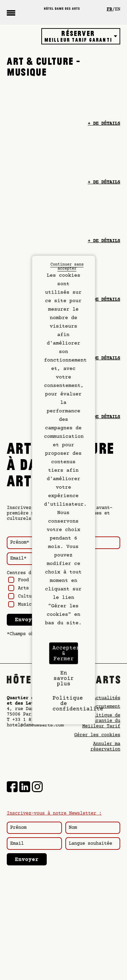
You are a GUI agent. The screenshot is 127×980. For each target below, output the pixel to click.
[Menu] (11, 13)
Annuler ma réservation (105, 747)
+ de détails (104, 124)
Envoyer (27, 620)
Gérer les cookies (97, 735)
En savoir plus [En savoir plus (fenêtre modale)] (64, 679)
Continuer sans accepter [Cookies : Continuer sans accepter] (67, 267)
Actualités (107, 698)
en (118, 9)
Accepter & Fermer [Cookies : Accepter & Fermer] (65, 653)
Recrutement (105, 707)
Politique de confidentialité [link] (65, 704)
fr (109, 9)
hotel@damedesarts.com (35, 725)
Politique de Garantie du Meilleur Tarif (101, 721)
